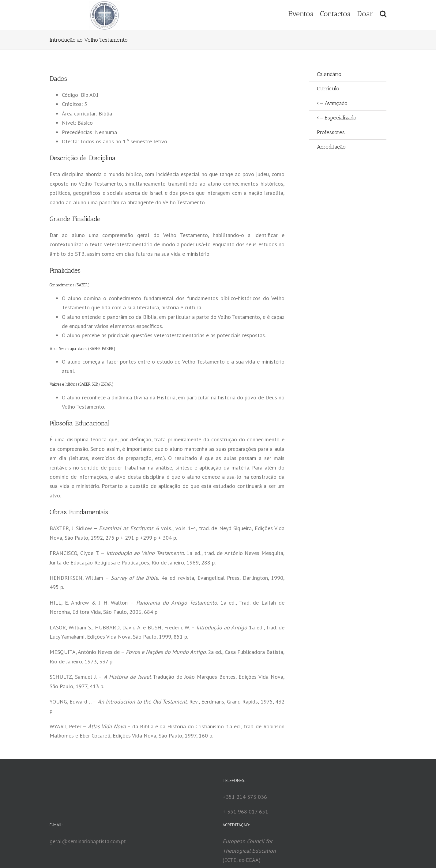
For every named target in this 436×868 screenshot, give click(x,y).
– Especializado (338, 118)
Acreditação (331, 147)
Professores (331, 132)
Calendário (329, 74)
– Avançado (334, 103)
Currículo (328, 89)
